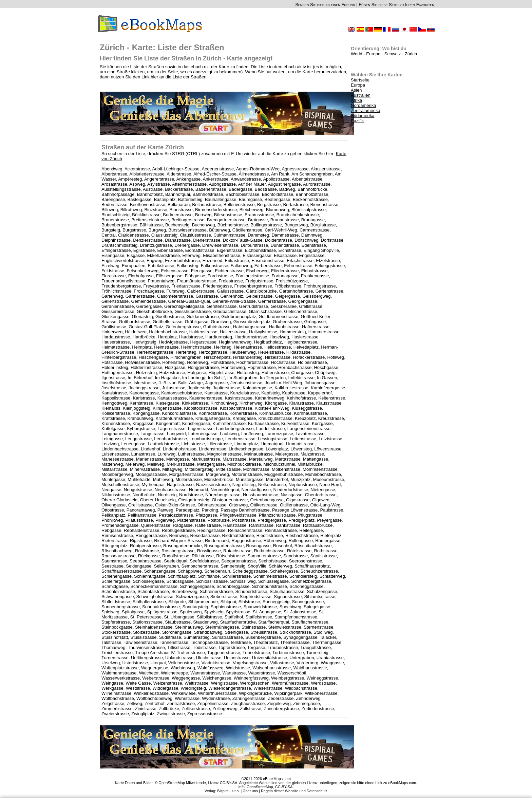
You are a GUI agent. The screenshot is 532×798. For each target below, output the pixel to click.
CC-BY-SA (284, 787)
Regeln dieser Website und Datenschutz (294, 791)
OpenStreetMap (260, 787)
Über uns (250, 791)
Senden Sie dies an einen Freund (325, 5)
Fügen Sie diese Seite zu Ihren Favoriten (396, 5)
